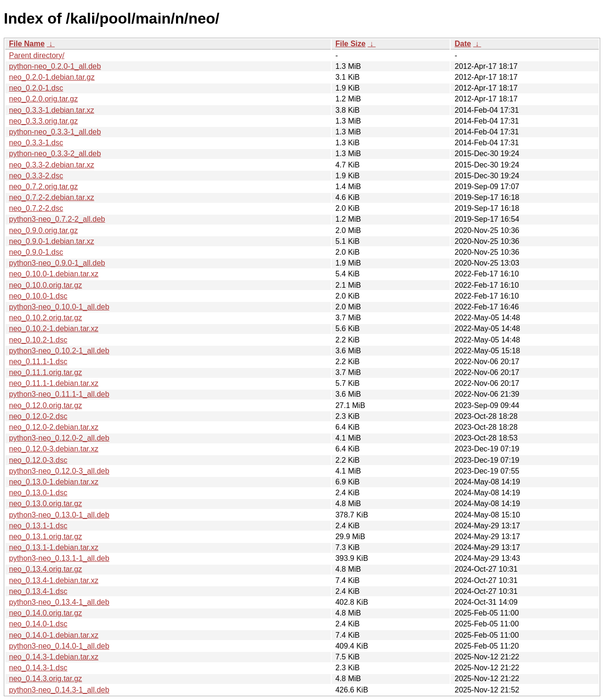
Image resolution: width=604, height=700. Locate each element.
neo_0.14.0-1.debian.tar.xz (54, 635)
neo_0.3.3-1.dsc (36, 143)
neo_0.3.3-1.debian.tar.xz (52, 110)
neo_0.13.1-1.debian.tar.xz (54, 547)
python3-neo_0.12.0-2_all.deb (59, 438)
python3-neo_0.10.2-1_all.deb (59, 351)
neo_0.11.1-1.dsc (38, 362)
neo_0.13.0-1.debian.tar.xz (54, 482)
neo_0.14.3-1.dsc (38, 668)
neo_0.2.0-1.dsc (36, 88)
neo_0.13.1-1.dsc (38, 526)
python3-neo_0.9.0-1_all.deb (57, 263)
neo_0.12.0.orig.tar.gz (46, 405)
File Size (351, 44)
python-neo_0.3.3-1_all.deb (55, 132)
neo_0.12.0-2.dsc (38, 416)
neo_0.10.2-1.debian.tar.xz (54, 329)
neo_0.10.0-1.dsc (38, 296)
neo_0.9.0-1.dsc (36, 252)
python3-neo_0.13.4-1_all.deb (59, 602)
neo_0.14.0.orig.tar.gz (46, 613)
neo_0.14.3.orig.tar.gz (46, 679)
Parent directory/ (37, 55)
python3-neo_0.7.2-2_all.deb (57, 219)
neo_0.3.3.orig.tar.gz (43, 121)
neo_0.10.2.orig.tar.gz (46, 318)
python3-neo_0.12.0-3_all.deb (59, 471)
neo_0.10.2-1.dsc (38, 340)
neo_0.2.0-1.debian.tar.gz (52, 77)
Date (463, 44)
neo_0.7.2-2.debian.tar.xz (52, 197)
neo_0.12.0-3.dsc (38, 460)
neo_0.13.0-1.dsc (38, 493)
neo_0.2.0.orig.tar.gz (43, 99)
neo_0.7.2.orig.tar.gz (43, 187)
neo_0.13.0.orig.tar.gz (46, 504)
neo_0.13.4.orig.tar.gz (46, 569)
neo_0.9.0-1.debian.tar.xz (52, 241)
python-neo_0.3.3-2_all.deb (55, 154)
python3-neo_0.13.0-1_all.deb (59, 515)
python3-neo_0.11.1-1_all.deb (59, 394)
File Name (27, 44)
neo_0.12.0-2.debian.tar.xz (54, 427)
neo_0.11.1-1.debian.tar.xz (54, 383)
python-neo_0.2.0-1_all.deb (55, 66)
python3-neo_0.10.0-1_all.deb (59, 307)
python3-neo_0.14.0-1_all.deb (59, 646)
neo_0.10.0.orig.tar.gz (46, 285)
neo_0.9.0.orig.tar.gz (43, 230)
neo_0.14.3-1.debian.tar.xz (54, 657)
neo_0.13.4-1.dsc (38, 591)
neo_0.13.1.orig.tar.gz (46, 537)
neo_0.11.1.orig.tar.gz (46, 372)
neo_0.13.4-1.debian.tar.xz (54, 580)
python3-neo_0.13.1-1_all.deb (59, 558)
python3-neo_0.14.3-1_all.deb (59, 690)
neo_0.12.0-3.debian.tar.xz (54, 449)
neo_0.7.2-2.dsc (36, 208)
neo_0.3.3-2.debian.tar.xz (52, 165)
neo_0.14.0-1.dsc (38, 624)
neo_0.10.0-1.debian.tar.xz (54, 274)
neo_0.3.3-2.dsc (36, 176)
